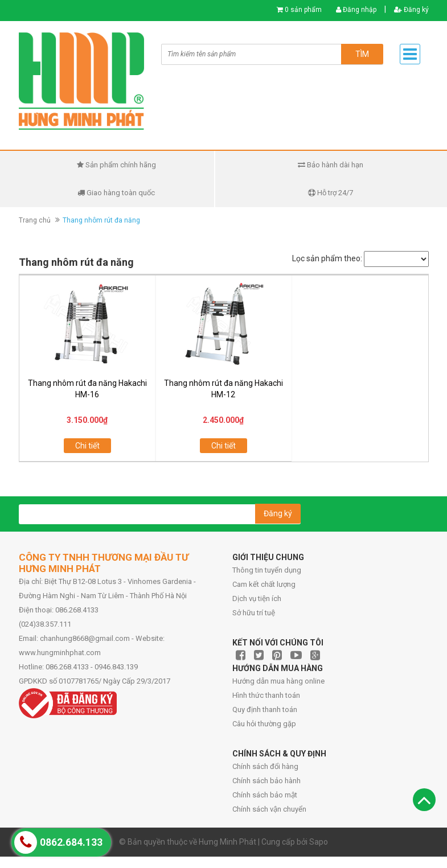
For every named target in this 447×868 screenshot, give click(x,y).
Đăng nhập (356, 10)
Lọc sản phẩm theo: (327, 258)
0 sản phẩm (303, 10)
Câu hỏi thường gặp (264, 724)
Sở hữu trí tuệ (254, 613)
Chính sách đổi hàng (265, 766)
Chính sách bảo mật (265, 795)
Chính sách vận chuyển (269, 809)
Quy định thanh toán (265, 709)
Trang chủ (35, 220)
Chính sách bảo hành (266, 781)
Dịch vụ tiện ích (257, 598)
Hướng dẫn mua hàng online (278, 681)
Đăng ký (411, 10)
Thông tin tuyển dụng (267, 570)
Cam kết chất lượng (264, 584)
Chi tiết (87, 446)
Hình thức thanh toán (266, 695)
